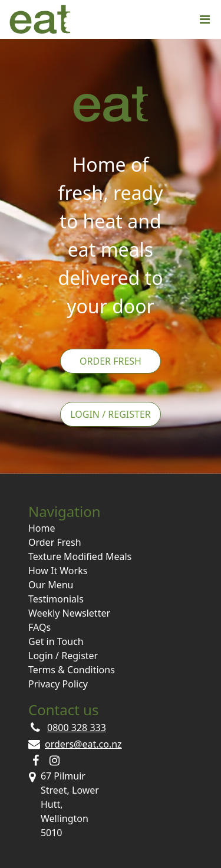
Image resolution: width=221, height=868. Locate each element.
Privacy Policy (58, 684)
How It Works (58, 571)
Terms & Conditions (72, 670)
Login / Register (111, 414)
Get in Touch (56, 641)
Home (42, 528)
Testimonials (56, 599)
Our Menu (51, 585)
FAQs (39, 627)
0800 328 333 (77, 728)
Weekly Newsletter (69, 613)
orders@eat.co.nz (83, 744)
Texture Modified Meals (80, 556)
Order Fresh (111, 361)
